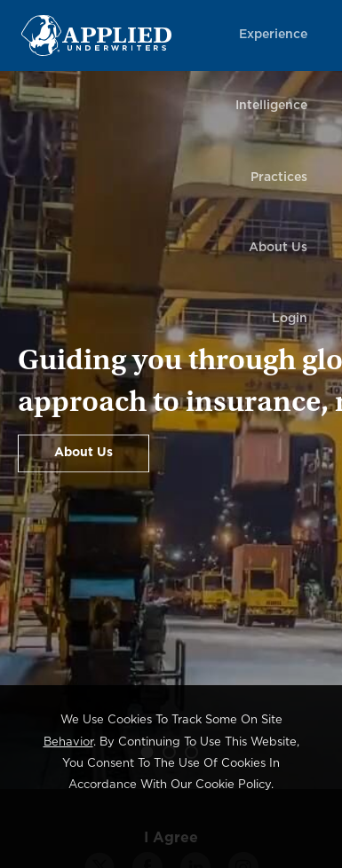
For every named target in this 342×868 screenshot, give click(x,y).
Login (290, 319)
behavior (68, 742)
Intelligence (271, 106)
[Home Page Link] (121, 35)
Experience (273, 35)
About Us (278, 248)
